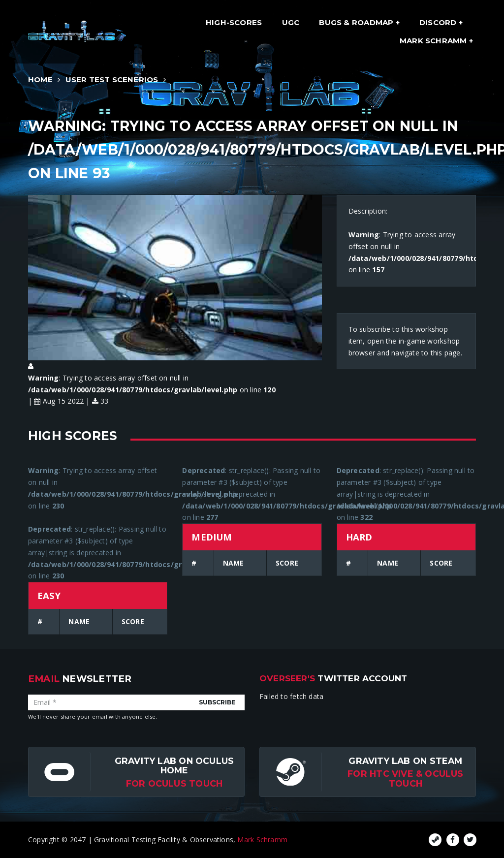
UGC (291, 22)
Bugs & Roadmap (357, 22)
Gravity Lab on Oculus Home (174, 765)
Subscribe (217, 702)
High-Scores (234, 22)
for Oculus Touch (174, 783)
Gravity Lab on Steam (405, 761)
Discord (439, 22)
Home (40, 79)
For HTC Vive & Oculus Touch (405, 778)
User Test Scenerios (112, 79)
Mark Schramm (434, 41)
